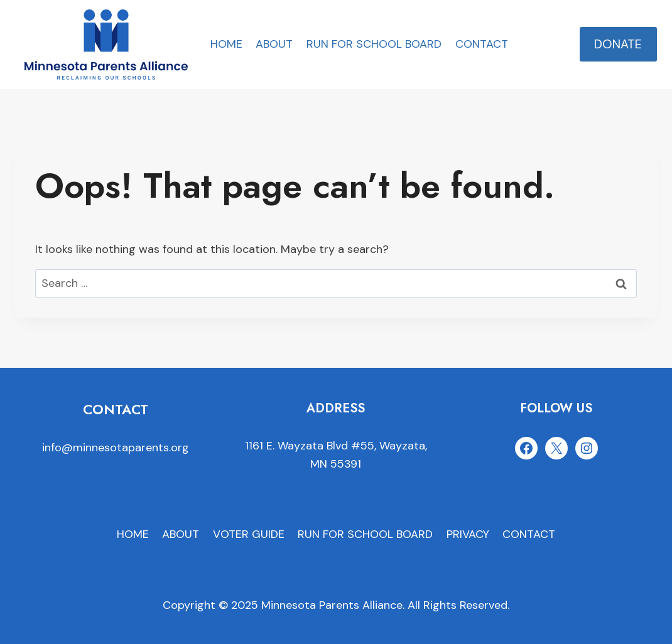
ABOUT (274, 44)
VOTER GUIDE (249, 534)
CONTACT (482, 44)
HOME (226, 44)
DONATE (618, 44)
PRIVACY (468, 534)
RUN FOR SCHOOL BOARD (374, 44)
